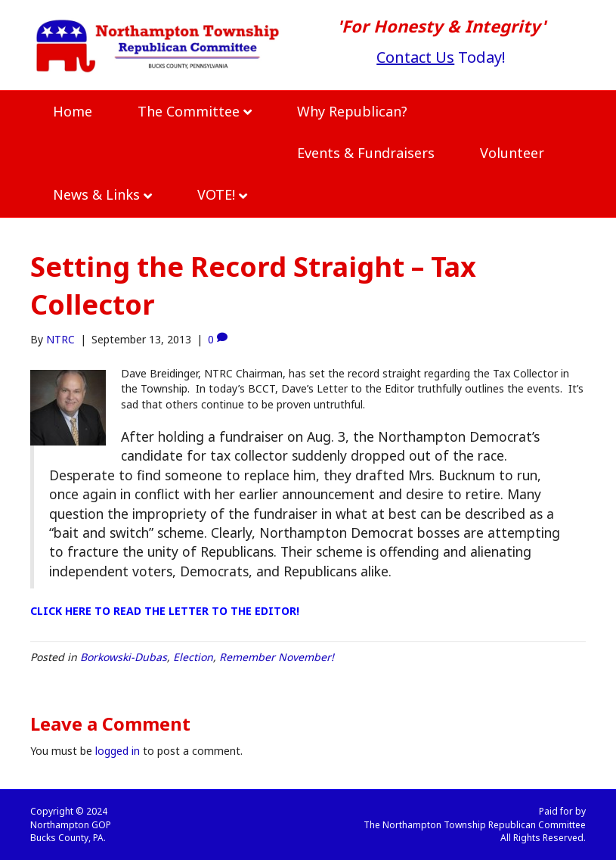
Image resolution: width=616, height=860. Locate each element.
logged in (118, 751)
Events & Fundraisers (366, 153)
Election (193, 657)
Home (73, 111)
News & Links (96, 194)
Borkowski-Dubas (124, 657)
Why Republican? (352, 111)
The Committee (189, 111)
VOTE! (216, 194)
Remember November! (277, 657)
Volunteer (512, 153)
